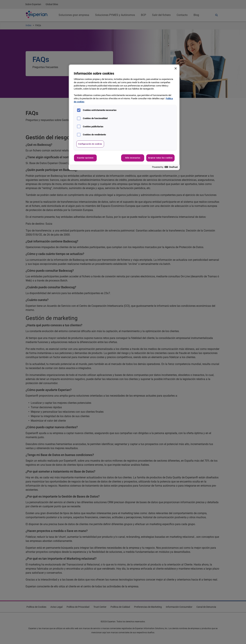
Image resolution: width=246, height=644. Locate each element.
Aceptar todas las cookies (160, 158)
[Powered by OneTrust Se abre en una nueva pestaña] (165, 168)
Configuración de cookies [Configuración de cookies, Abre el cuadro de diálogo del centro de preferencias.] (90, 144)
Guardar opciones (85, 158)
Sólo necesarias (133, 158)
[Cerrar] (176, 68)
